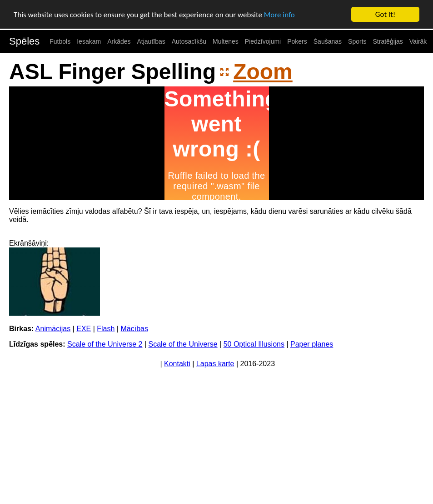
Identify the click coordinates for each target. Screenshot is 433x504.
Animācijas (53, 329)
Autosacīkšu (189, 41)
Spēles (24, 41)
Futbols (60, 41)
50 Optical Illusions (254, 344)
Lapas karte (215, 364)
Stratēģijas (388, 41)
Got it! (385, 14)
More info (279, 14)
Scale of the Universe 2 (105, 344)
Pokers (297, 41)
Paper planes (312, 344)
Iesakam (89, 41)
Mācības (134, 329)
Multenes (226, 41)
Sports (357, 41)
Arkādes (119, 41)
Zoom (263, 72)
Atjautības (151, 41)
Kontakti (177, 364)
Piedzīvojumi (263, 41)
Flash (106, 329)
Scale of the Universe (183, 344)
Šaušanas (328, 41)
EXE (84, 329)
